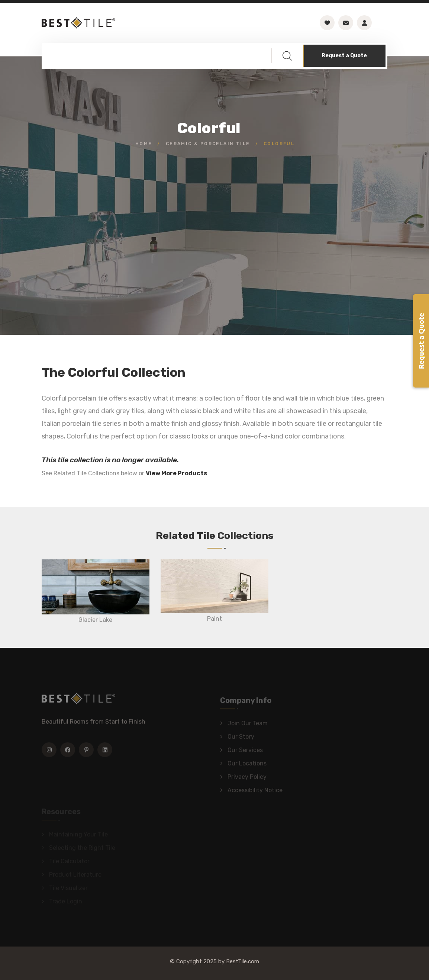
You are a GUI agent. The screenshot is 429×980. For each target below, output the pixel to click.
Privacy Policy (247, 779)
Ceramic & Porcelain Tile (208, 144)
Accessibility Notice (255, 792)
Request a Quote (344, 56)
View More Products (176, 473)
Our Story (241, 738)
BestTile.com (243, 961)
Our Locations (247, 765)
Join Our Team (248, 725)
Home (144, 144)
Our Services (245, 752)
